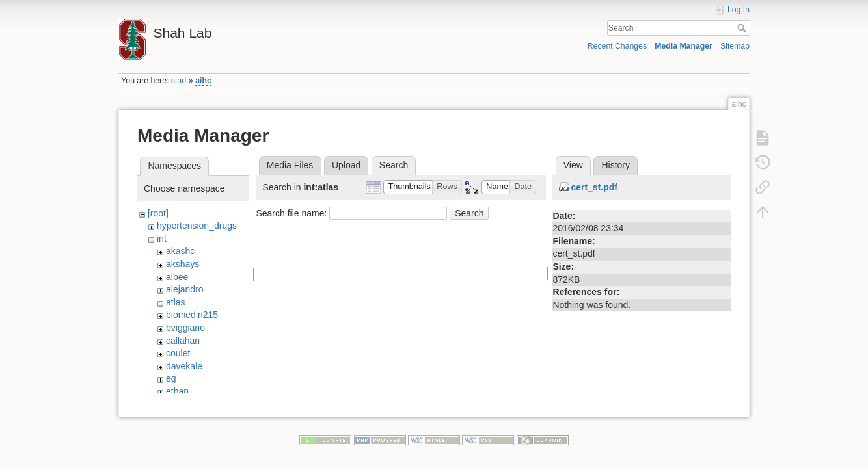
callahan (183, 341)
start (179, 81)
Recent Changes (617, 46)
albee (177, 277)
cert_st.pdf (594, 187)
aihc (203, 81)
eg (171, 378)
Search (743, 28)
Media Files (290, 165)
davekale (184, 366)
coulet (178, 353)
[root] (158, 213)
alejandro (185, 289)
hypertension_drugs (197, 226)
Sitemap (735, 46)
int (162, 239)
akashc (180, 251)
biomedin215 (192, 315)
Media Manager (684, 46)
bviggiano (185, 328)
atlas (176, 302)
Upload (346, 165)
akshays (183, 264)
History (616, 165)
